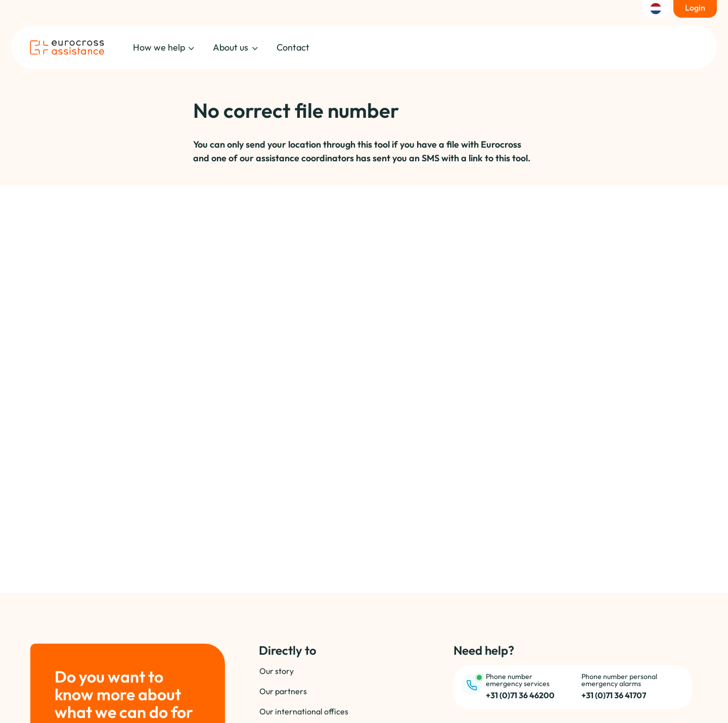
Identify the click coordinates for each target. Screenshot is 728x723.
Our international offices (304, 711)
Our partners (283, 691)
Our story (277, 671)
